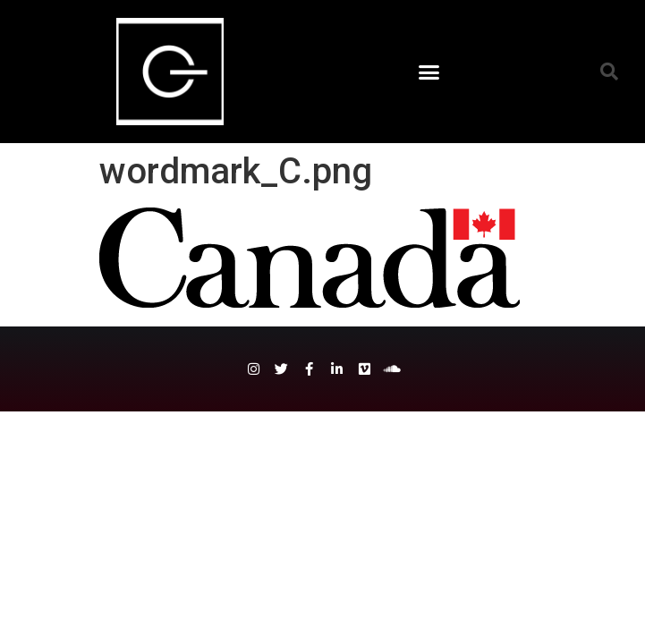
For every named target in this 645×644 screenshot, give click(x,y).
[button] (429, 72)
